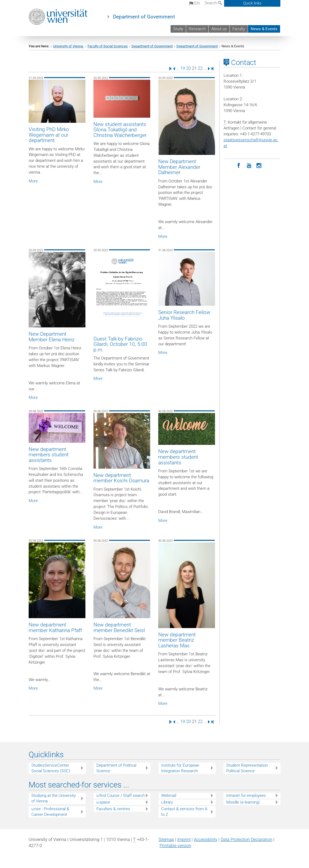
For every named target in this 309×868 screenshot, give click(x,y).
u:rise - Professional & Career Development (50, 812)
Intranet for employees (246, 796)
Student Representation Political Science (247, 768)
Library (167, 802)
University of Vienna (68, 46)
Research (197, 29)
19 (183, 68)
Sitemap (166, 840)
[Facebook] (239, 165)
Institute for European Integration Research (180, 768)
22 (200, 68)
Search (213, 3)
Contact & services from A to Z (184, 812)
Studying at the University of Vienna (54, 798)
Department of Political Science (116, 768)
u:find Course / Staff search (121, 796)
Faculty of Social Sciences (108, 46)
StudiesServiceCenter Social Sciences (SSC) (51, 768)
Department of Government (144, 17)
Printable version (175, 846)
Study (178, 29)
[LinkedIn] (229, 165)
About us (219, 29)
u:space (103, 802)
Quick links (252, 3)
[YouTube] (249, 165)
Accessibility (206, 840)
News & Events (264, 29)
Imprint (184, 840)
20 (189, 68)
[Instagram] (259, 165)
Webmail (169, 796)
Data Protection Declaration (246, 840)
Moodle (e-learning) (243, 802)
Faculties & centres (113, 809)
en (195, 3)
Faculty (239, 29)
